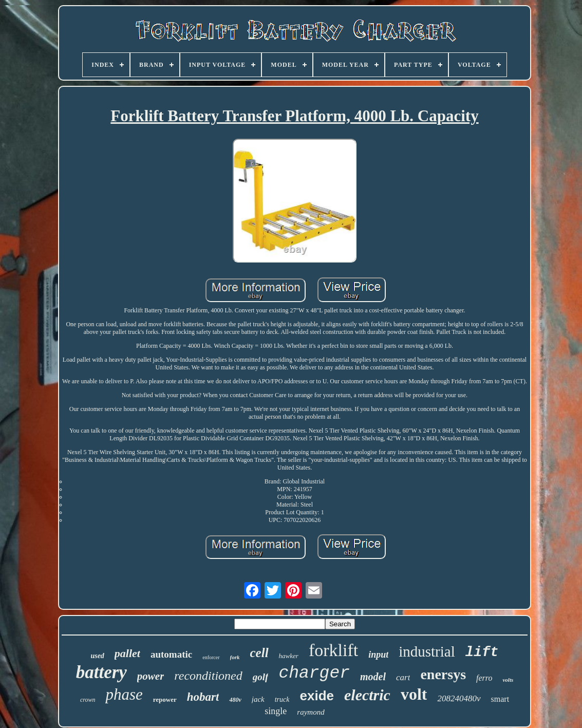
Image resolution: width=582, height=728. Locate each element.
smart (500, 699)
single (276, 711)
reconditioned (208, 676)
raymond (311, 712)
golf (261, 677)
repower (165, 699)
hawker (289, 656)
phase (124, 694)
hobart (203, 697)
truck (282, 699)
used (97, 656)
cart (403, 677)
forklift (333, 650)
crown (88, 700)
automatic (171, 654)
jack (258, 699)
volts (508, 680)
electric (367, 695)
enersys (443, 674)
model (373, 677)
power (151, 676)
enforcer (211, 657)
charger (314, 673)
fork (235, 657)
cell (259, 653)
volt (414, 694)
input (378, 655)
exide (317, 696)
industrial (427, 651)
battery (101, 672)
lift (482, 652)
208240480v (459, 698)
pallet (127, 653)
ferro (484, 678)
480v (235, 700)
